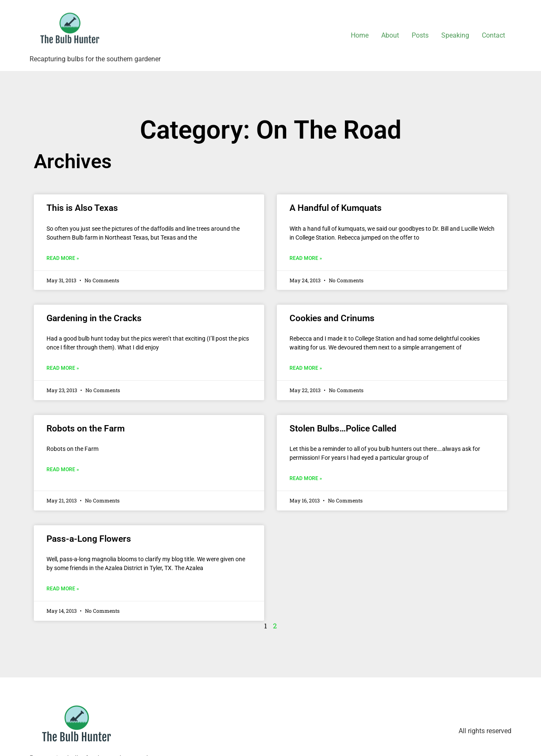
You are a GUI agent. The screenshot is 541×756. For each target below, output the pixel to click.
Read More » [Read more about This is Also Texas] (63, 258)
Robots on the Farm (86, 428)
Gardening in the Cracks (94, 318)
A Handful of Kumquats (336, 208)
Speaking (455, 35)
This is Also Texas (82, 208)
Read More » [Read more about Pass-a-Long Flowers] (63, 589)
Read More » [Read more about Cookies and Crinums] (306, 368)
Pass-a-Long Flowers (89, 539)
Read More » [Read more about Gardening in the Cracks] (63, 368)
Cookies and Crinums (332, 318)
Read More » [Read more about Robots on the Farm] (63, 469)
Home (360, 35)
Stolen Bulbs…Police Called (343, 428)
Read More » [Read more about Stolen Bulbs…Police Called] (306, 478)
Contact (493, 35)
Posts (420, 35)
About (390, 35)
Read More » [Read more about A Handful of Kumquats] (306, 258)
